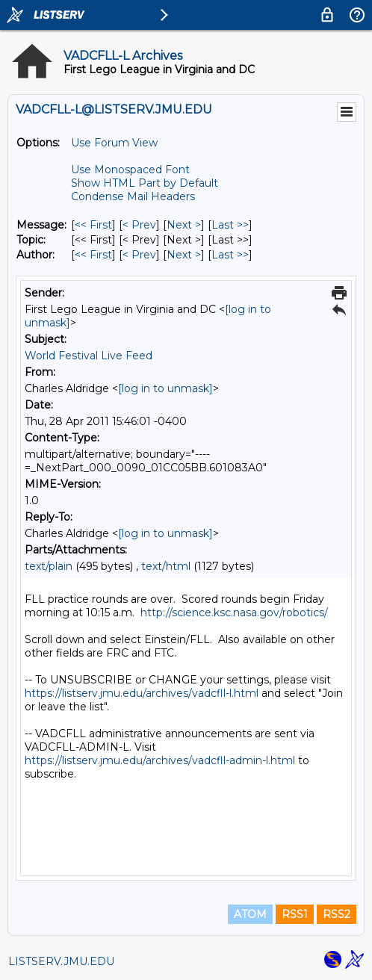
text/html (166, 566)
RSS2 (337, 914)
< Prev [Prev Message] (139, 225)
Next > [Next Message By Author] (184, 255)
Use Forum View (114, 143)
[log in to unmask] (165, 388)
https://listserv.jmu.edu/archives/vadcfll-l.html (142, 693)
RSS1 (295, 914)
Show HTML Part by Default (145, 183)
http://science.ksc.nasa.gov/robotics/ (234, 612)
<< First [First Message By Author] (93, 255)
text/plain (49, 566)
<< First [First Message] (93, 225)
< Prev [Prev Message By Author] (139, 255)
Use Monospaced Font (130, 170)
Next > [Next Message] (184, 225)
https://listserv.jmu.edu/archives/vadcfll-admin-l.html (160, 760)
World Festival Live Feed (89, 356)
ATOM (250, 914)
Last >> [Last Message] (230, 225)
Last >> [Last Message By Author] (230, 255)
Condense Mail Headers (133, 196)
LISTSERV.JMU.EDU (61, 961)
